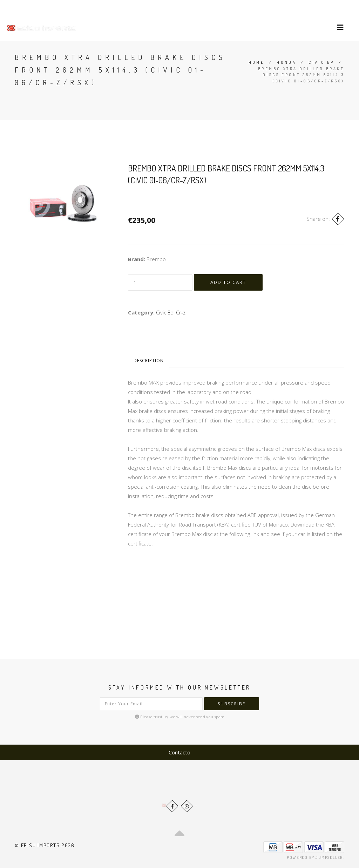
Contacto (179, 752)
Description (149, 361)
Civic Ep (321, 62)
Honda (286, 62)
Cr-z (181, 312)
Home (257, 62)
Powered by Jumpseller (315, 857)
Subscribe (232, 704)
